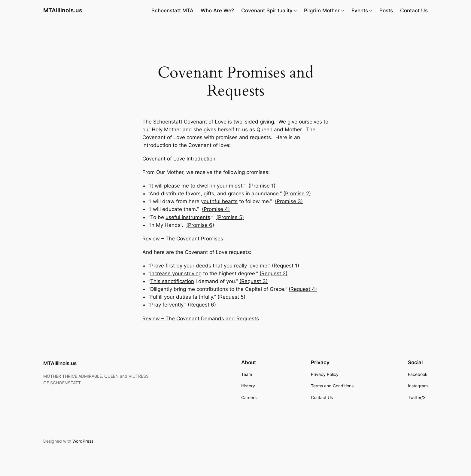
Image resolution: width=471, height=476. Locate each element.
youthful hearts (219, 201)
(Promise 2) (297, 194)
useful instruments (188, 217)
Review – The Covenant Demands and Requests (201, 319)
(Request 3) (254, 281)
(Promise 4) (216, 209)
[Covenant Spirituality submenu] (295, 11)
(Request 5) (231, 297)
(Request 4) (303, 289)
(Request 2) (273, 273)
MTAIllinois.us (63, 10)
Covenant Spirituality (267, 11)
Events (360, 11)
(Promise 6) (200, 225)
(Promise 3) (289, 201)
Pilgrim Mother (322, 11)
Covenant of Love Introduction (179, 159)
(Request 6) (202, 305)
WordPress (83, 441)
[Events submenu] (371, 11)
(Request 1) (286, 266)
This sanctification (172, 281)
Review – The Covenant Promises (183, 239)
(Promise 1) (262, 186)
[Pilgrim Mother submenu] (343, 11)
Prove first (163, 266)
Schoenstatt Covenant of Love (190, 122)
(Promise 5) (230, 217)
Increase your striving (176, 273)
